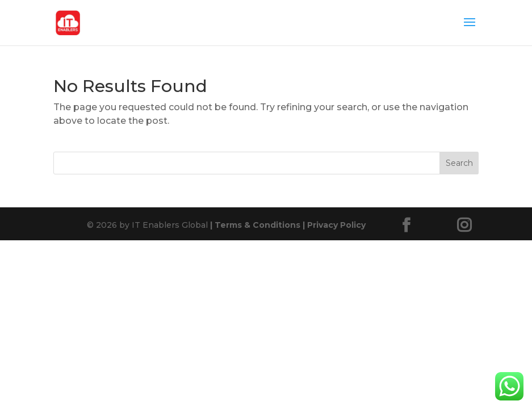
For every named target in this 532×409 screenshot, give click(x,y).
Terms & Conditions (255, 225)
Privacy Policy (333, 225)
